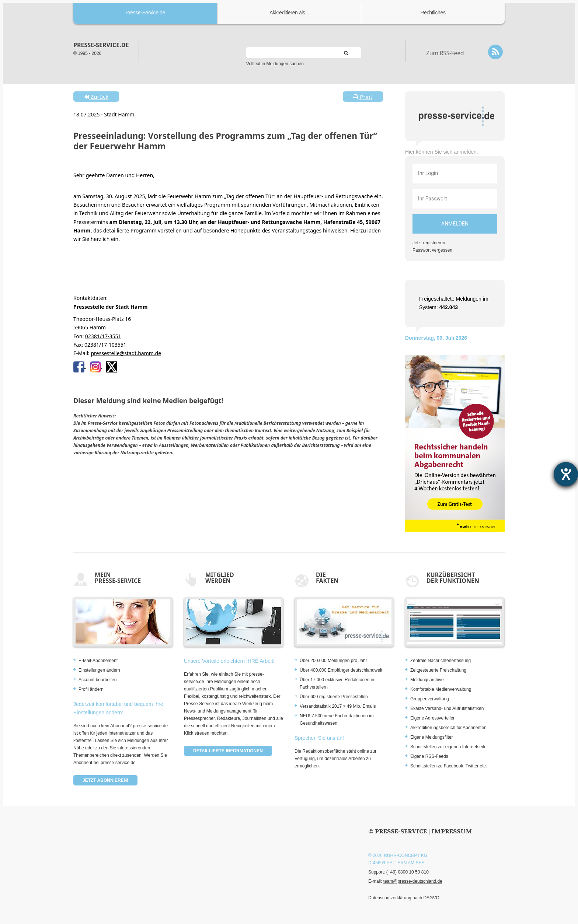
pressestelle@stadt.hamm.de (126, 353)
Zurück (96, 97)
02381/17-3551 (103, 336)
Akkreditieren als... (289, 13)
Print (363, 97)
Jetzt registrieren (429, 243)
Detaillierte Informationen (228, 751)
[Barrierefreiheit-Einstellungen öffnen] (566, 474)
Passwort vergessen (432, 250)
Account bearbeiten (98, 680)
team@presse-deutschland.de (413, 881)
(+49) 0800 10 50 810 (408, 872)
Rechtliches (433, 13)
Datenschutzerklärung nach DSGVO (404, 898)
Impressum (452, 831)
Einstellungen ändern (99, 670)
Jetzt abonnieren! (105, 780)
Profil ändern (91, 689)
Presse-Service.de (145, 13)
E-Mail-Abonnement (98, 661)
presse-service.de (101, 45)
